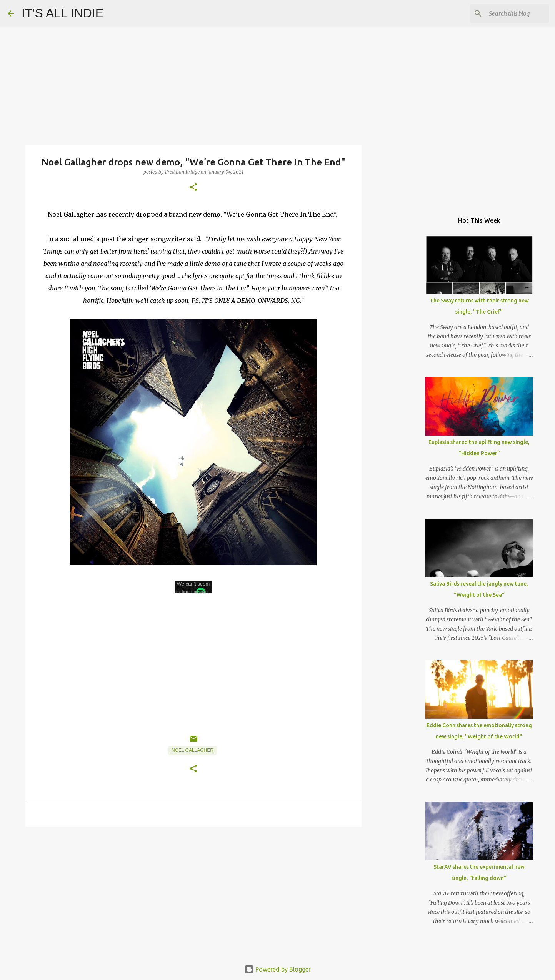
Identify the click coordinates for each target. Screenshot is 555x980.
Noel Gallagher (192, 750)
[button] (193, 188)
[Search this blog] (508, 13)
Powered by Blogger (278, 969)
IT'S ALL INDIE (62, 13)
